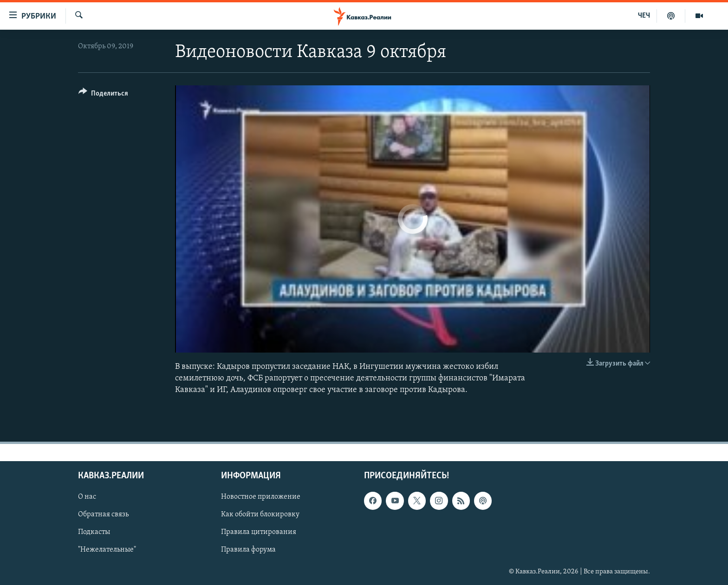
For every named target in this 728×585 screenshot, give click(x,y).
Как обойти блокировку (260, 515)
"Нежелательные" (107, 550)
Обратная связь (103, 515)
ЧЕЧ (644, 16)
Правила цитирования (259, 533)
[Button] (103, 95)
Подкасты (94, 533)
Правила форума (248, 550)
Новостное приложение (261, 497)
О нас (87, 497)
